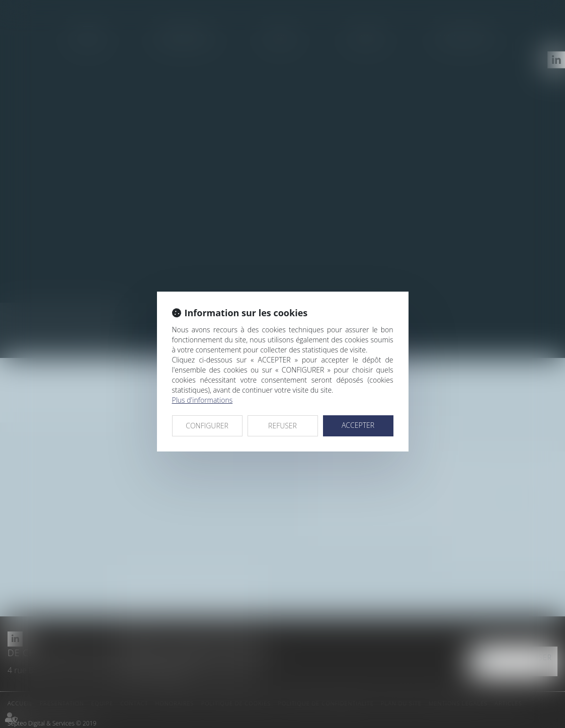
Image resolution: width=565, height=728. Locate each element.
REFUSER (282, 426)
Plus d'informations (203, 400)
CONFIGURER (207, 426)
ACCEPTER (358, 425)
